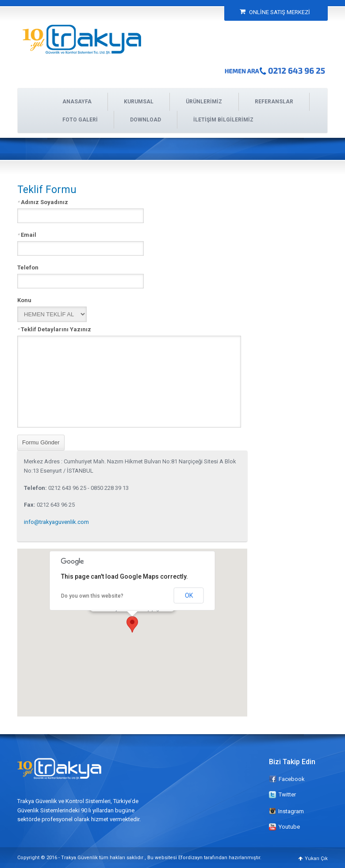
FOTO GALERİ (80, 120)
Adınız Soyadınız (43, 202)
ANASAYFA (77, 102)
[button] (132, 624)
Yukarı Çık (316, 859)
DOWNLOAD (146, 120)
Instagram (286, 811)
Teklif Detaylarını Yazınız (54, 329)
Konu (24, 300)
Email (27, 235)
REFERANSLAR (274, 102)
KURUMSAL (139, 102)
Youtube (289, 827)
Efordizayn (190, 858)
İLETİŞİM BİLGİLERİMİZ (223, 120)
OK (189, 595)
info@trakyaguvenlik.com (56, 522)
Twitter (287, 794)
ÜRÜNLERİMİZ (204, 102)
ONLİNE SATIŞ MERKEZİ (275, 12)
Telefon (28, 267)
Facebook (292, 779)
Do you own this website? (92, 596)
